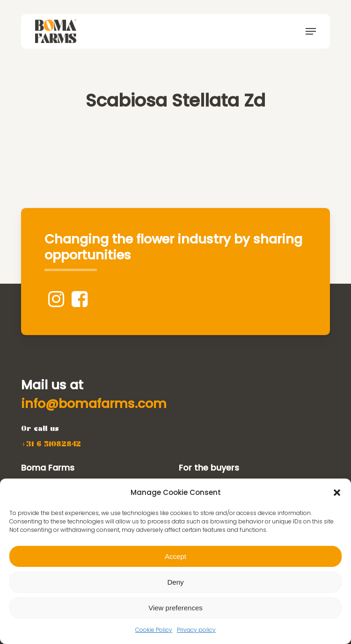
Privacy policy (196, 630)
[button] (337, 493)
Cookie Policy (154, 630)
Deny (175, 582)
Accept (175, 556)
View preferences (175, 608)
